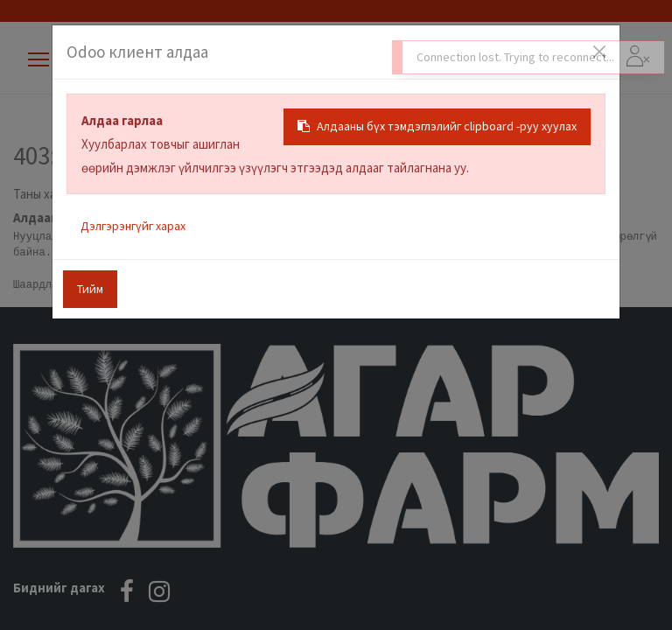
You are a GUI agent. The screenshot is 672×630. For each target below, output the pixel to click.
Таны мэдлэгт (228, 10)
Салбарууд (333, 10)
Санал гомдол (443, 10)
